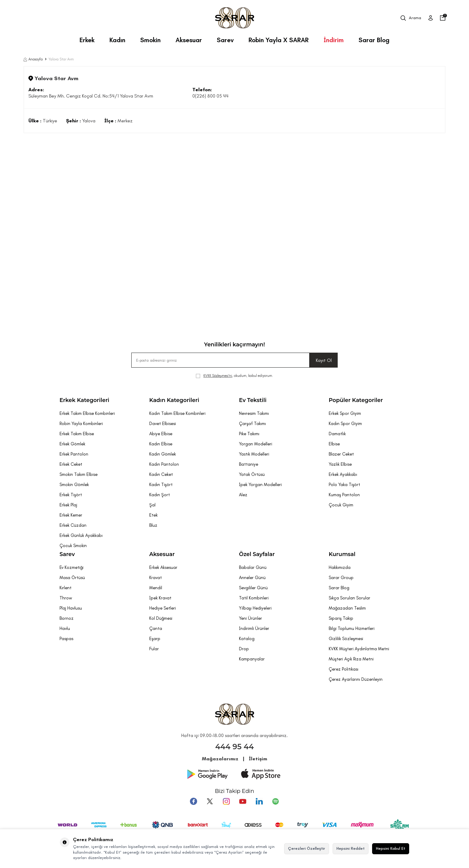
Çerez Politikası (344, 669)
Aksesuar (189, 40)
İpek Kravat (160, 598)
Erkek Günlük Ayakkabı (81, 535)
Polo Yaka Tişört (344, 485)
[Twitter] (210, 801)
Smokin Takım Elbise (79, 474)
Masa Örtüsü (72, 578)
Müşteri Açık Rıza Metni (351, 659)
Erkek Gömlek (72, 444)
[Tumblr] (259, 801)
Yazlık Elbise (340, 464)
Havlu (65, 628)
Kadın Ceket (161, 474)
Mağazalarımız (220, 759)
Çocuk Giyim (341, 505)
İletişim (258, 759)
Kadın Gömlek (163, 454)
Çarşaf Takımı (252, 424)
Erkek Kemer (71, 515)
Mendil (156, 588)
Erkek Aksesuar (163, 567)
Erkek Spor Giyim (345, 413)
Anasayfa (33, 59)
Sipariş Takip (341, 618)
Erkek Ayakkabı (343, 474)
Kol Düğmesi (161, 618)
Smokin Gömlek (74, 485)
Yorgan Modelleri (256, 444)
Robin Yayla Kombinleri (81, 424)
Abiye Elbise (161, 434)
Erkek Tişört (71, 495)
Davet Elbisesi (163, 424)
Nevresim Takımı (254, 413)
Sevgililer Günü (253, 588)
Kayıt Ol (324, 360)
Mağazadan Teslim (347, 608)
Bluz (153, 525)
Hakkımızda (340, 567)
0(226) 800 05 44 (210, 96)
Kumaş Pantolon (344, 495)
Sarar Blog (374, 40)
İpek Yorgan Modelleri (260, 485)
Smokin (150, 40)
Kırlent (66, 588)
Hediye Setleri (163, 608)
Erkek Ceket (71, 464)
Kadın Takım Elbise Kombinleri (177, 413)
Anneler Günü (252, 578)
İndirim (334, 40)
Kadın (117, 40)
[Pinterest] (275, 801)
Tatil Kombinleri (254, 598)
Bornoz (67, 618)
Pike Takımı (249, 434)
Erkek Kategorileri (84, 400)
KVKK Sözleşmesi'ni (218, 376)
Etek (153, 515)
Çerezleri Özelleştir (307, 848)
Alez (243, 495)
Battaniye (249, 464)
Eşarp (155, 639)
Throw (66, 598)
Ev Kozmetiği (71, 567)
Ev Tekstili (253, 400)
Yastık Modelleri (254, 454)
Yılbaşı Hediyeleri (255, 608)
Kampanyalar (252, 659)
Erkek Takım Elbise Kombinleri (87, 413)
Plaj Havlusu (71, 608)
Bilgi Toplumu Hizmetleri (352, 628)
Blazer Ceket (341, 454)
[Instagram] (226, 801)
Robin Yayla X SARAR (279, 40)
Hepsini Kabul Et (391, 848)
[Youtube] (243, 801)
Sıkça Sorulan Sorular (350, 598)
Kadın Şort (160, 495)
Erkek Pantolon (74, 454)
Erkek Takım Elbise (77, 434)
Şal (152, 505)
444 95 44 (235, 747)
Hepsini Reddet (351, 848)
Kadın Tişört (161, 485)
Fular (154, 649)
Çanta (156, 628)
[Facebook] (194, 801)
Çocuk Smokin (73, 546)
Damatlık (337, 434)
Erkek (87, 40)
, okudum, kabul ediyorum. (234, 376)
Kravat (156, 578)
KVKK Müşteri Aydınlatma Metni (359, 649)
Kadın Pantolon (164, 464)
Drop (244, 649)
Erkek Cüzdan (73, 525)
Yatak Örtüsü (252, 474)
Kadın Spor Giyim (345, 424)
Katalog (247, 639)
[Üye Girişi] (431, 18)
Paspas (66, 639)
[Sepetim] (443, 18)
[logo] (235, 18)
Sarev (225, 40)
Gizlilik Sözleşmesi (346, 639)
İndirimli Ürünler (254, 628)
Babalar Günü (253, 567)
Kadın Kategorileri (174, 400)
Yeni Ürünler (251, 618)
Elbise (334, 444)
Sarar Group (341, 578)
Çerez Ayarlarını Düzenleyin (356, 679)
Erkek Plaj (68, 505)
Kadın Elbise (161, 444)
